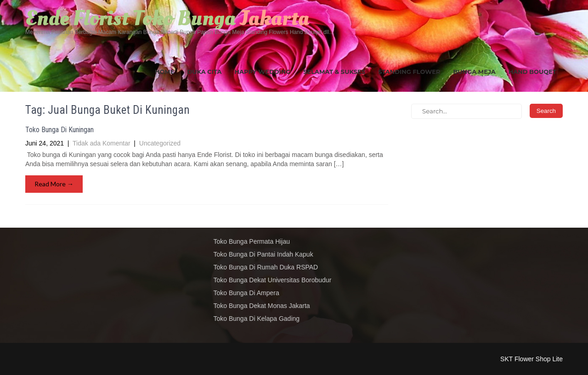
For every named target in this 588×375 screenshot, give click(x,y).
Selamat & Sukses (334, 72)
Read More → (54, 184)
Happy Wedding (263, 72)
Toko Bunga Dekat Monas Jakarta (262, 306)
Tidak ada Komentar (102, 143)
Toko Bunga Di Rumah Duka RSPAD (266, 267)
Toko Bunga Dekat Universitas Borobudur (273, 280)
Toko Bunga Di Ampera (246, 293)
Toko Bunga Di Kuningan (59, 130)
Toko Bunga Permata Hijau (252, 241)
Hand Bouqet (532, 72)
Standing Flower (409, 72)
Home (165, 72)
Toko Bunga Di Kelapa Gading (257, 319)
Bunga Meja (474, 72)
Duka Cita (205, 72)
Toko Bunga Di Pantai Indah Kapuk (263, 254)
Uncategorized (160, 143)
